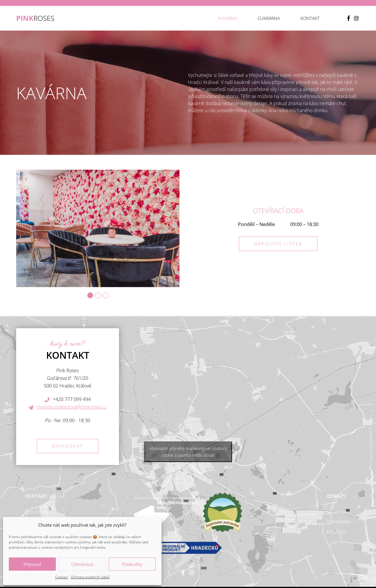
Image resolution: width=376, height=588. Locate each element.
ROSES (35, 18)
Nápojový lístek (278, 244)
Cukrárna (269, 18)
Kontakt (310, 18)
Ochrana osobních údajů (90, 577)
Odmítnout (82, 564)
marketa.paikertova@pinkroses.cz (72, 407)
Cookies (62, 577)
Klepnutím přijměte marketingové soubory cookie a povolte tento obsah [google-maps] (188, 452)
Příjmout (32, 564)
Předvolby (132, 564)
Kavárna (228, 18)
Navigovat (68, 446)
